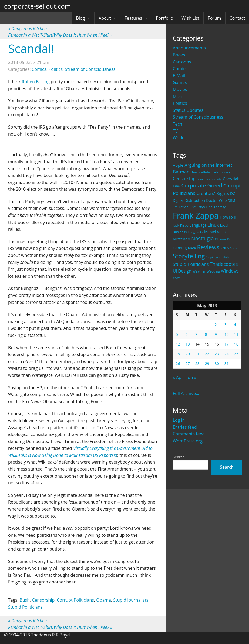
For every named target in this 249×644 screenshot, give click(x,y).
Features (133, 18)
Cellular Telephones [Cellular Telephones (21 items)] (215, 172)
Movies (180, 89)
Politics (180, 103)
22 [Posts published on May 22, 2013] (207, 354)
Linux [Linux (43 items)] (213, 225)
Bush (25, 600)
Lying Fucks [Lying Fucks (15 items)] (195, 232)
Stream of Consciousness (198, 117)
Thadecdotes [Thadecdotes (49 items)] (224, 264)
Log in (179, 420)
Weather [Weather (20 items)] (199, 271)
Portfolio (164, 18)
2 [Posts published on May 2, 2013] (216, 325)
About (105, 18)
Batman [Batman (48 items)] (181, 172)
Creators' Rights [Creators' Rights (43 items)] (213, 193)
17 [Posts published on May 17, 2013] (227, 344)
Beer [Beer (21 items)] (194, 172)
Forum (214, 18)
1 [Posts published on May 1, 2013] (206, 325)
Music (179, 96)
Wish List (190, 18)
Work (178, 138)
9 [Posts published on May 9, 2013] (216, 334)
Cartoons (182, 62)
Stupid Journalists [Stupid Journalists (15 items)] (218, 257)
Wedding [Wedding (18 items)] (213, 271)
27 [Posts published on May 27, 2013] (188, 363)
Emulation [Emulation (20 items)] (181, 207)
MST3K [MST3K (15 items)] (222, 232)
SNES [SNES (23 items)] (225, 248)
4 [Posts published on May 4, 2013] (235, 325)
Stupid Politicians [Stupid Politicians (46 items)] (191, 264)
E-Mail (179, 76)
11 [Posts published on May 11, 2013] (236, 334)
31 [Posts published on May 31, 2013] (227, 363)
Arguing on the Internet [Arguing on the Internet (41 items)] (208, 165)
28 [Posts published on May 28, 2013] (197, 363)
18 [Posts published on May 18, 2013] (236, 344)
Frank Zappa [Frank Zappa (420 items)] (196, 216)
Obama (104, 600)
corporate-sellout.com (37, 6)
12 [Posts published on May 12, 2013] (178, 344)
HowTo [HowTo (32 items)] (226, 217)
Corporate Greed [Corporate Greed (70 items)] (202, 185)
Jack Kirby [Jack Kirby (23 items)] (181, 225)
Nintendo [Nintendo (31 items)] (181, 239)
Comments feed (189, 434)
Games (180, 82)
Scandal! (31, 48)
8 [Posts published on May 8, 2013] (206, 334)
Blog (81, 18)
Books (179, 55)
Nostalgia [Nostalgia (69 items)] (202, 238)
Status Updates (188, 110)
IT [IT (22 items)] (235, 217)
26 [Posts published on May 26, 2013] (178, 363)
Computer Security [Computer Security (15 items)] (209, 179)
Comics (180, 69)
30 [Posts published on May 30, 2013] (217, 363)
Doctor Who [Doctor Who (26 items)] (216, 200)
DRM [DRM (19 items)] (232, 201)
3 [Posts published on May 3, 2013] (226, 325)
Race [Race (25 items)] (192, 248)
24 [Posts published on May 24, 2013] (227, 354)
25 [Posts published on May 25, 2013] (236, 354)
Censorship (43, 600)
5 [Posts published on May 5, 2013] (177, 334)
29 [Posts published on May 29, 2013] (207, 363)
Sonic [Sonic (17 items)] (234, 248)
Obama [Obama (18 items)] (220, 239)
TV (175, 131)
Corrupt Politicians (75, 600)
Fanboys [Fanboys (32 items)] (197, 207)
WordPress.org (188, 441)
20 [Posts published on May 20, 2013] (188, 354)
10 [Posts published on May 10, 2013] (227, 334)
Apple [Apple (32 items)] (178, 165)
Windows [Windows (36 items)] (230, 271)
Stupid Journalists (131, 600)
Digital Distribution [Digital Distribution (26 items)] (189, 200)
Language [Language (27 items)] (198, 225)
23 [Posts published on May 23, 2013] (217, 354)
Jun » (191, 377)
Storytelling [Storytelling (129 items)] (189, 256)
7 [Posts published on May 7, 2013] (196, 334)
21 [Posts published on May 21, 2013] (197, 354)
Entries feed (185, 427)
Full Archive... (186, 393)
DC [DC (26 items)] (233, 194)
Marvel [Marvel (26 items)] (210, 232)
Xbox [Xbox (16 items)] (176, 278)
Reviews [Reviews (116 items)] (208, 247)
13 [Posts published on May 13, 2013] (188, 344)
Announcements (189, 48)
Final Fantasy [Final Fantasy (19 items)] (216, 207)
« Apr (178, 377)
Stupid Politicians (25, 607)
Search (179, 457)
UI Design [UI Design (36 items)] (182, 271)
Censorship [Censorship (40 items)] (184, 179)
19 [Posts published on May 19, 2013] (178, 354)
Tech (178, 124)
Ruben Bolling (36, 82)
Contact (237, 18)
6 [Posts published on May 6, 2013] (187, 334)
